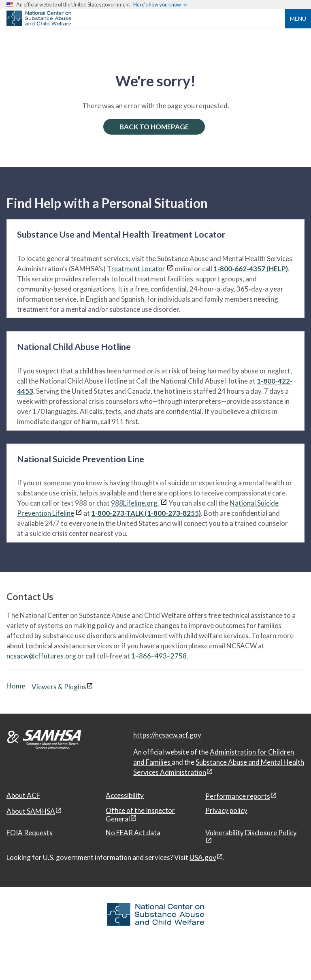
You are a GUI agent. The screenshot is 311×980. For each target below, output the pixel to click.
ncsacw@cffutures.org (41, 656)
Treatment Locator (136, 269)
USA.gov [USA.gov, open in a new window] (203, 857)
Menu (298, 18)
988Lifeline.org (134, 503)
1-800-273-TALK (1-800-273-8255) (146, 513)
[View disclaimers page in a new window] (170, 269)
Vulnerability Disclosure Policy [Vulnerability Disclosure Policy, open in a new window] (251, 833)
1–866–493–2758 (159, 656)
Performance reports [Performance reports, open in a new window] (238, 796)
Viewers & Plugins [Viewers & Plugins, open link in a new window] (59, 687)
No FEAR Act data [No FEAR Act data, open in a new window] (133, 833)
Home (16, 686)
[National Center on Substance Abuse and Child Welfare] (39, 24)
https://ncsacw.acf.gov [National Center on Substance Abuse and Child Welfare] (167, 735)
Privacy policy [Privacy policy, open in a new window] (226, 810)
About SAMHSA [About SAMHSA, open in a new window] (31, 811)
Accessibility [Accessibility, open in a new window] (125, 795)
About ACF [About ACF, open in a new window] (23, 795)
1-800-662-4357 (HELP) (251, 269)
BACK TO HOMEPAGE (154, 127)
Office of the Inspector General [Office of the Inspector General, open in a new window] (140, 815)
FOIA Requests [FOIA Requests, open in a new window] (30, 833)
